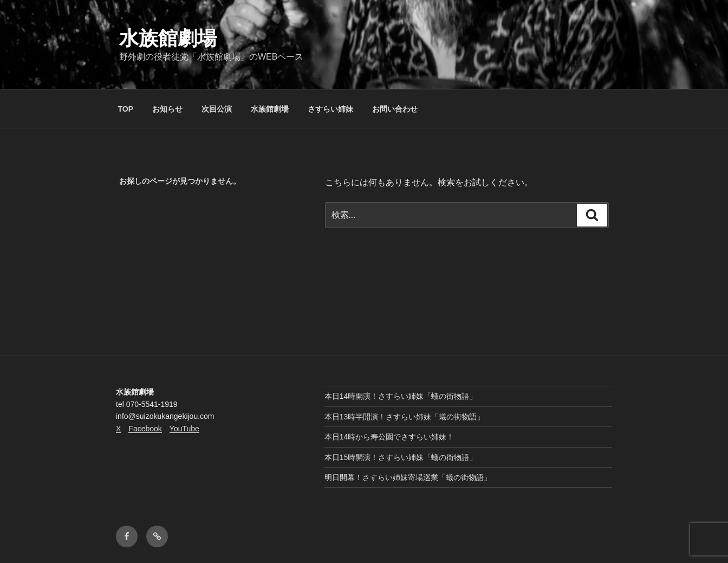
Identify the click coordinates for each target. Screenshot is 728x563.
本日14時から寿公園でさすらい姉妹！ (389, 437)
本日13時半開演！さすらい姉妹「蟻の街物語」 (405, 417)
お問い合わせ (395, 109)
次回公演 (217, 109)
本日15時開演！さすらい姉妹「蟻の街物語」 (401, 457)
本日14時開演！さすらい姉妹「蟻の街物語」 (401, 396)
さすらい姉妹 (330, 109)
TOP (126, 109)
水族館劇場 (168, 38)
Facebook (145, 429)
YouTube (184, 429)
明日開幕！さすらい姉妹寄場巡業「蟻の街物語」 (408, 477)
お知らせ (167, 109)
